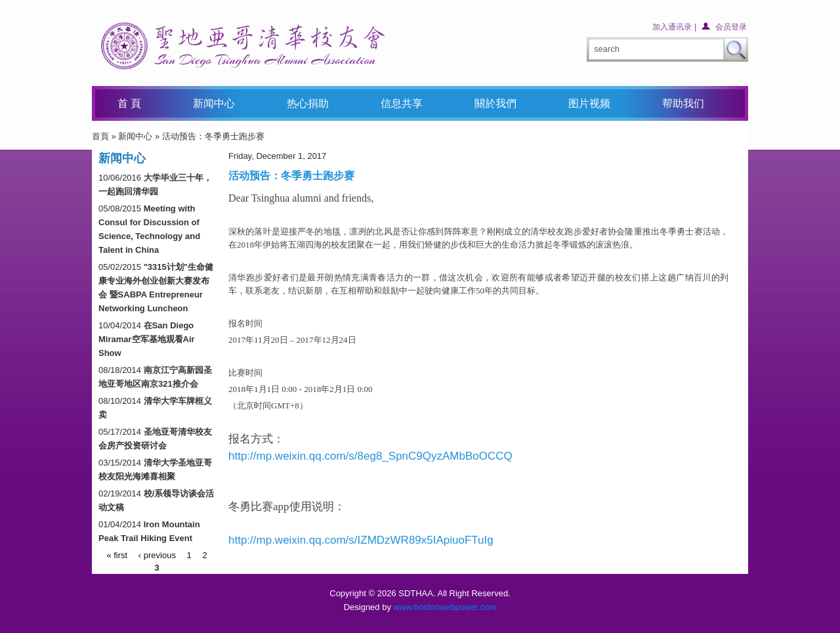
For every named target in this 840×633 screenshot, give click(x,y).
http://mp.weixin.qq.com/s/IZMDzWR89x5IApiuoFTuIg (361, 540)
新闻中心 (135, 136)
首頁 (100, 136)
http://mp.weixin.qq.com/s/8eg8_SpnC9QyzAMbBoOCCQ (370, 456)
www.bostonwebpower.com (445, 607)
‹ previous (157, 555)
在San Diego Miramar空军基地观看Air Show (147, 339)
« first (117, 555)
